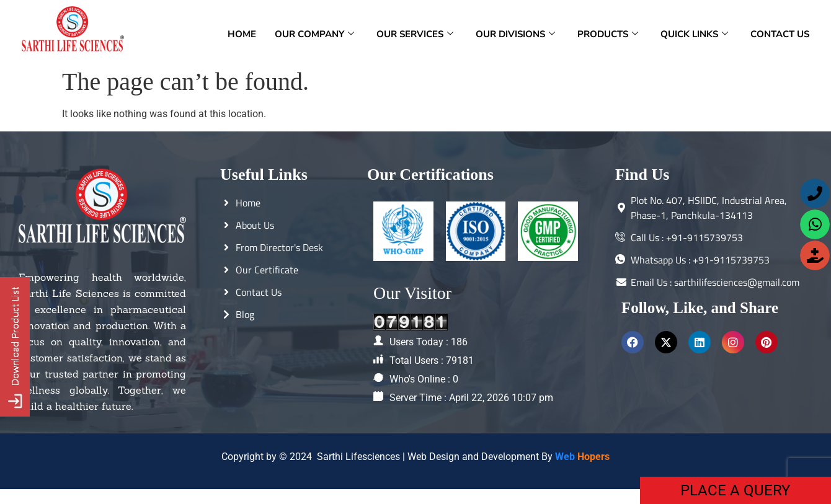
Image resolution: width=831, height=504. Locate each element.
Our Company (314, 34)
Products (608, 34)
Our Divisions (515, 34)
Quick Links (694, 34)
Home (242, 34)
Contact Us (780, 34)
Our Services (415, 34)
